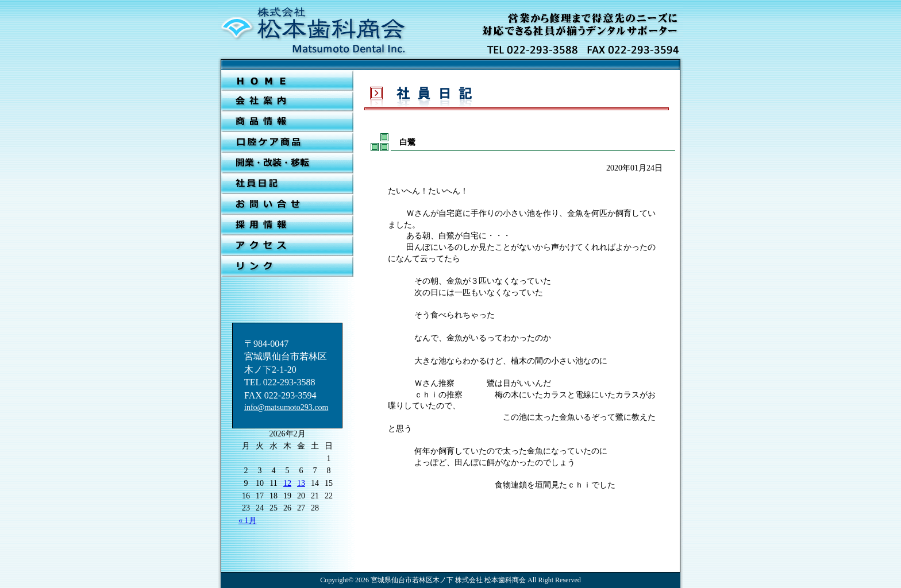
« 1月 (248, 521)
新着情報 (287, 122)
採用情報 (287, 225)
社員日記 (287, 184)
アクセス (287, 246)
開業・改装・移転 (287, 163)
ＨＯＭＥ (287, 80)
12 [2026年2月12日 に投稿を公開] (287, 483)
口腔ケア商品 (287, 142)
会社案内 (287, 101)
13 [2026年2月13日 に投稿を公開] (301, 483)
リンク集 (287, 266)
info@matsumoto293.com (286, 407)
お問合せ (287, 204)
